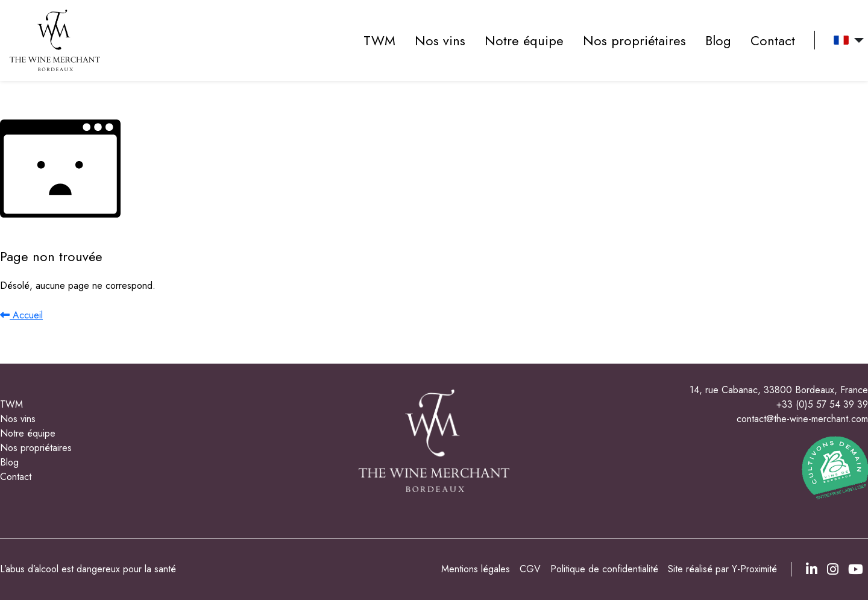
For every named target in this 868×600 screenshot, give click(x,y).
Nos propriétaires (634, 40)
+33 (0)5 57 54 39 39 (822, 404)
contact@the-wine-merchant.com (802, 419)
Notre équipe (524, 40)
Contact (773, 40)
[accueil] (55, 40)
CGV (530, 569)
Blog (718, 40)
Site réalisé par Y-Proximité (722, 569)
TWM (379, 40)
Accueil (21, 315)
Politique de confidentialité (604, 569)
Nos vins (440, 40)
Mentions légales (476, 569)
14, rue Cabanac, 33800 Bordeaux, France (779, 390)
